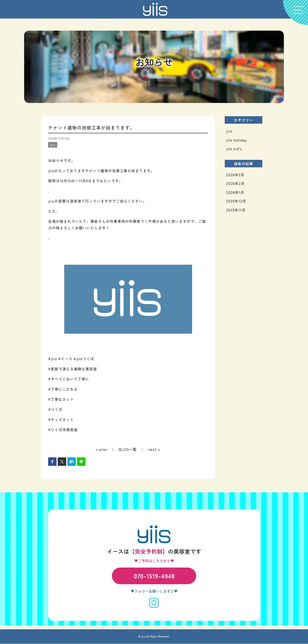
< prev (102, 449)
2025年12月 (236, 201)
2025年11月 (236, 210)
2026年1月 (235, 192)
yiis (229, 131)
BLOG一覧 (128, 449)
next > (154, 449)
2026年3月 (235, 175)
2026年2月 (235, 184)
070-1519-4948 (154, 576)
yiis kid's (234, 149)
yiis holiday (237, 140)
